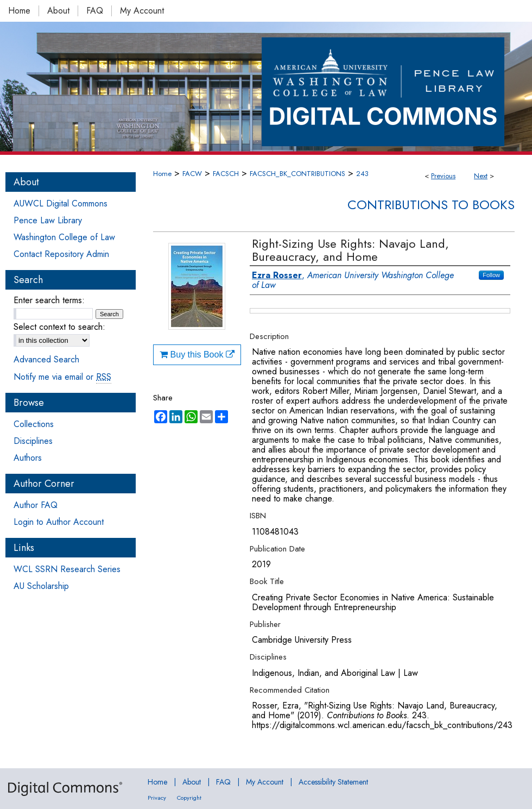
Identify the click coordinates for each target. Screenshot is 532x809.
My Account (265, 782)
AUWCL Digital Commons (61, 203)
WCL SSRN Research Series (67, 569)
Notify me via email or (62, 377)
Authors (28, 458)
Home (162, 174)
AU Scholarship (41, 586)
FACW (192, 174)
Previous (443, 176)
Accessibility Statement (333, 782)
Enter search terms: (49, 300)
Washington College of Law (64, 237)
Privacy (157, 798)
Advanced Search (46, 359)
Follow (491, 275)
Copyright (189, 798)
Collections (34, 424)
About (192, 782)
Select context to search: (59, 327)
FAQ (223, 782)
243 (362, 174)
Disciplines (33, 441)
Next (481, 176)
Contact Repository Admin (61, 254)
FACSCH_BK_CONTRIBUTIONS (297, 174)
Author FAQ (36, 505)
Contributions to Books (431, 205)
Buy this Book (197, 355)
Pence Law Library (48, 220)
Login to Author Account (59, 522)
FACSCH (226, 174)
